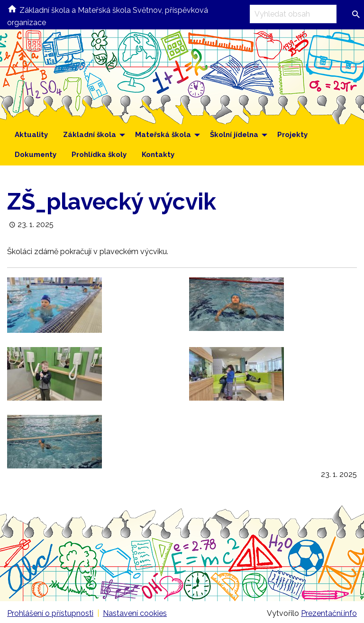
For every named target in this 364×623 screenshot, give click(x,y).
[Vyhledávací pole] (293, 14)
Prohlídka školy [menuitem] (99, 155)
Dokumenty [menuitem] (36, 155)
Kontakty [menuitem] (158, 155)
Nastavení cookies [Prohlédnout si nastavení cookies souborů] (135, 613)
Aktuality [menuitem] (31, 135)
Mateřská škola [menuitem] (163, 135)
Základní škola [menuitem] (90, 135)
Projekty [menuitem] (292, 135)
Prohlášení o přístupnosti (50, 613)
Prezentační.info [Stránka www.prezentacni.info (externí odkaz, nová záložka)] (329, 613)
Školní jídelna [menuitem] (234, 135)
